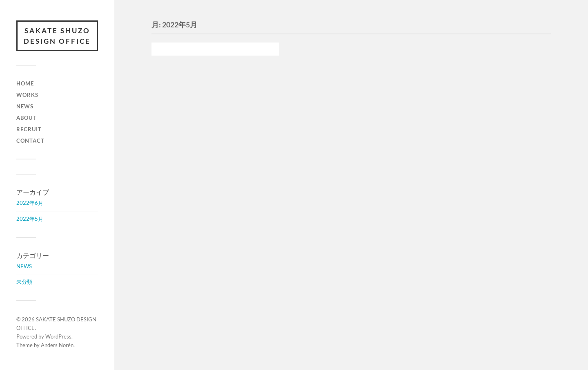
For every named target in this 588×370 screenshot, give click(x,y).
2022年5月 (30, 219)
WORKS (27, 95)
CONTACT (30, 141)
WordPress (58, 336)
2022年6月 (30, 203)
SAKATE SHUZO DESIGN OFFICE (57, 36)
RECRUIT (29, 129)
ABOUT (26, 118)
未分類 (24, 282)
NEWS (25, 106)
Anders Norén (57, 345)
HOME (25, 83)
